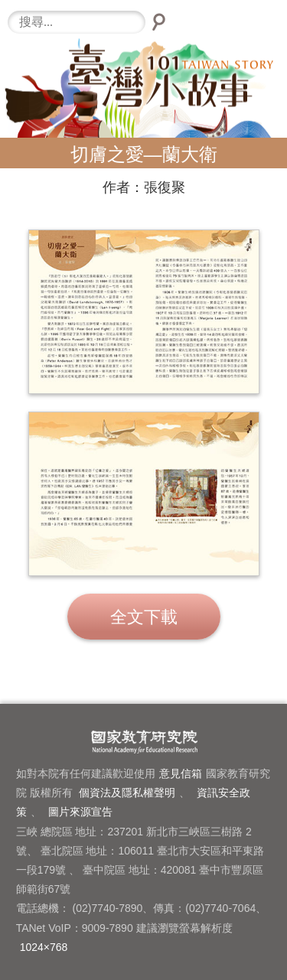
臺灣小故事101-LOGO (143, 92)
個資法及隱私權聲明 (127, 793)
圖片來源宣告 (80, 812)
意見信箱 (181, 773)
